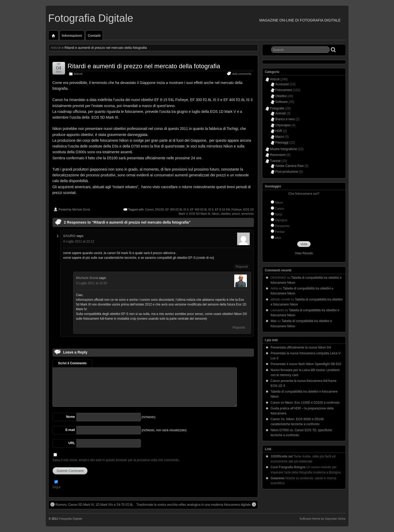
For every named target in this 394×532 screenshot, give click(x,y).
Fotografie (277, 108)
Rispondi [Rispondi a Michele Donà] (239, 328)
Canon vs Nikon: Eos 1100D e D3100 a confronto (305, 403)
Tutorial (275, 161)
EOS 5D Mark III (200, 214)
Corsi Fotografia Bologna (288, 467)
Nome (70, 417)
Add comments (242, 74)
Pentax (280, 232)
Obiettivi (281, 96)
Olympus (281, 220)
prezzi (236, 214)
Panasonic (282, 226)
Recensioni (278, 155)
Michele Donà (81, 209)
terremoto (247, 214)
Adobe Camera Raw (290, 166)
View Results (304, 253)
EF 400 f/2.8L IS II (202, 209)
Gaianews (278, 478)
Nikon (215, 214)
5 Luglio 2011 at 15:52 (92, 283)
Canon (149, 209)
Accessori (282, 84)
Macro (280, 137)
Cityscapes (283, 125)
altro (278, 238)
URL (72, 443)
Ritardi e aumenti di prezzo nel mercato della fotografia (144, 66)
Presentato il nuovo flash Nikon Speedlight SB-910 (306, 364)
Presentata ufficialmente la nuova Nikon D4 (301, 347)
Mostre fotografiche (284, 149)
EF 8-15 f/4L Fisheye (228, 209)
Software (282, 102)
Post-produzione (287, 172)
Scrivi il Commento (72, 363)
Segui (57, 487)
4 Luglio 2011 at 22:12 (79, 241)
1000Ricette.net (282, 456)
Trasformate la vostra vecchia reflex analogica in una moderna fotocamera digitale (196, 504)
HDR (279, 131)
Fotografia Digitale (91, 18)
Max (274, 321)
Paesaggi (282, 143)
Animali (281, 113)
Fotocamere (284, 90)
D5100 (159, 209)
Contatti (94, 36)
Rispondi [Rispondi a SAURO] (242, 267)
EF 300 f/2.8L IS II (177, 209)
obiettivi (226, 214)
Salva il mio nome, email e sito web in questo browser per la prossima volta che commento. (116, 460)
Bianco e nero (285, 119)
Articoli (56, 48)
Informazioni (72, 36)
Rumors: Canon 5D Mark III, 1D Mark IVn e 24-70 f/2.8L (92, 504)
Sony (278, 214)
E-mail (70, 430)
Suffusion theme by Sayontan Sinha (323, 519)
